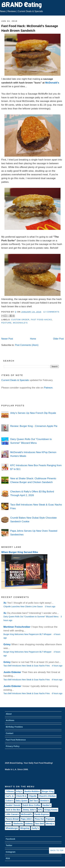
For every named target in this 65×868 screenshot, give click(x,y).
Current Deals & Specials (30, 11)
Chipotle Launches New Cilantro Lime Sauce (23, 607)
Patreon (48, 388)
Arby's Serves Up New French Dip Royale (33, 413)
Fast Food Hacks (41, 320)
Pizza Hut (39, 819)
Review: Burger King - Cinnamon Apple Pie (34, 426)
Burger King (48, 791)
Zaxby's (35, 828)
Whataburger (12, 828)
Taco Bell (39, 824)
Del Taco (34, 801)
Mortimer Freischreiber (17, 627)
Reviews (12, 11)
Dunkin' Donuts (13, 805)
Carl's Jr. (10, 796)
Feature (6, 323)
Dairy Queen (22, 801)
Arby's (19, 791)
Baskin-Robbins (32, 791)
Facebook (10, 839)
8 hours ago (57, 680)
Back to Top (57, 850)
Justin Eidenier (12, 672)
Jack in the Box (13, 810)
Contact (10, 733)
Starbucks (18, 824)
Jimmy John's (29, 810)
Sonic (8, 824)
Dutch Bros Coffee (31, 805)
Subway (29, 824)
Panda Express (42, 814)
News (3, 11)
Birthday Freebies (14, 727)
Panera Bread (12, 819)
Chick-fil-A (21, 796)
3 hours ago (50, 607)
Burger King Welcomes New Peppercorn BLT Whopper (28, 634)
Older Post (58, 339)
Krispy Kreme (51, 810)
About (9, 714)
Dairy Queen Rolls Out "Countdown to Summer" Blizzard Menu (31, 617)
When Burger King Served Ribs (20, 552)
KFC (40, 810)
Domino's (45, 801)
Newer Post (7, 339)
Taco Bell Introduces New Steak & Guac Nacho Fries (27, 666)
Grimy (7, 644)
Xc (5, 603)
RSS (8, 858)
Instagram (11, 852)
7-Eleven (10, 791)
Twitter (9, 845)
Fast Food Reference (16, 740)
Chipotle (33, 796)
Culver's (10, 801)
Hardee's (47, 805)
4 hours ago (57, 666)
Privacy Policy (13, 746)
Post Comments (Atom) (27, 345)
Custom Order (20, 320)
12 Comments (51, 312)
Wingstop (25, 828)
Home (33, 339)
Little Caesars (12, 814)
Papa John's (27, 819)
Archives (10, 720)
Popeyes (50, 819)
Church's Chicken (47, 796)
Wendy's (50, 824)
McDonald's (52, 83)
